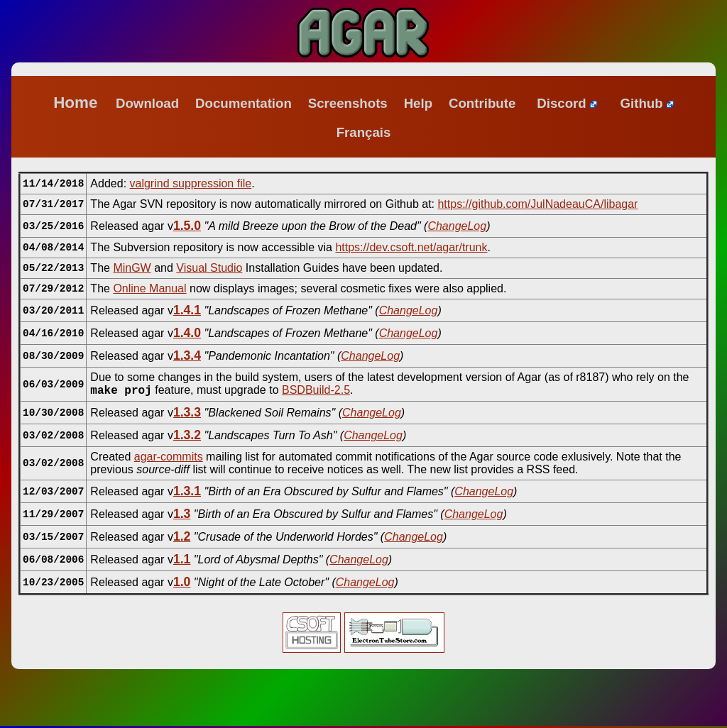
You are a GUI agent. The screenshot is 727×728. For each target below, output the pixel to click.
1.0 (182, 584)
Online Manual (149, 288)
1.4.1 (187, 310)
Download (147, 103)
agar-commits (169, 459)
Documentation (244, 103)
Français (364, 133)
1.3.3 (187, 414)
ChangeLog (457, 226)
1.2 (182, 539)
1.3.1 (187, 493)
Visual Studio (209, 268)
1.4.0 (187, 333)
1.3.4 (187, 355)
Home (75, 103)
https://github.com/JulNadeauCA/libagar (537, 204)
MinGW (132, 268)
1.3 (182, 516)
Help (418, 103)
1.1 (182, 561)
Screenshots (348, 103)
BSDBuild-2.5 (316, 392)
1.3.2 (187, 437)
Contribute (482, 103)
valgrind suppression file (191, 183)
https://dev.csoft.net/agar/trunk (411, 247)
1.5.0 (187, 226)
